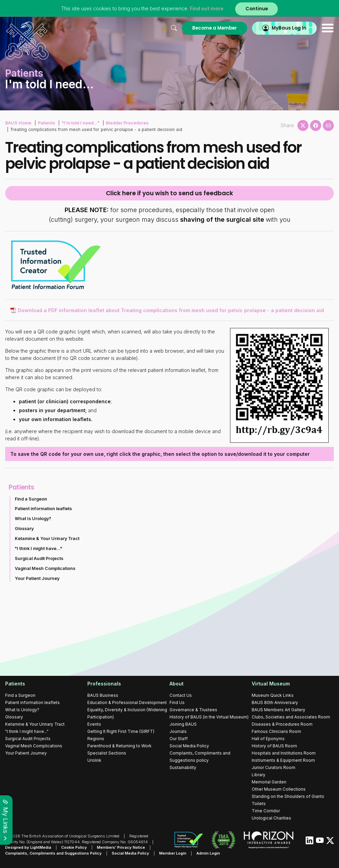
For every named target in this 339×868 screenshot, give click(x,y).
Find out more (207, 8)
